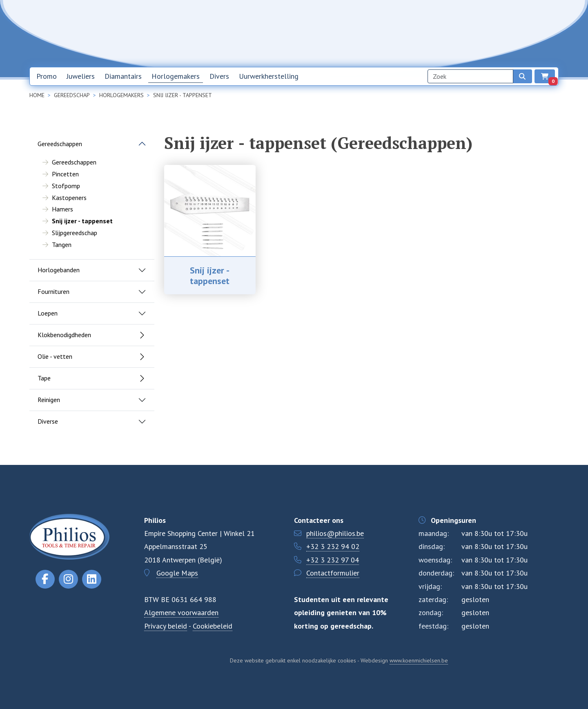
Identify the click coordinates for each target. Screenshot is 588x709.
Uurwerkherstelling (269, 76)
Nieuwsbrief (403, 33)
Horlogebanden (59, 270)
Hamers (62, 209)
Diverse (48, 421)
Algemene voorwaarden (181, 612)
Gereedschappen (60, 144)
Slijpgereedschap (75, 233)
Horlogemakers (176, 76)
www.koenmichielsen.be (419, 660)
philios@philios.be (335, 533)
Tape (44, 378)
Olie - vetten (55, 356)
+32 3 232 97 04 (333, 560)
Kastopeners (69, 198)
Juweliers (81, 76)
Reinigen (49, 400)
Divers (219, 76)
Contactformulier (333, 573)
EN (528, 33)
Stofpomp (66, 186)
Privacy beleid (166, 626)
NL (507, 33)
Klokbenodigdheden (64, 335)
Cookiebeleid (213, 626)
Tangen (62, 244)
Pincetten (65, 174)
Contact (479, 33)
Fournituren (53, 291)
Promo (47, 76)
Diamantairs (123, 76)
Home (366, 33)
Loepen (48, 313)
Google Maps (177, 573)
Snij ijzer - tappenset (210, 276)
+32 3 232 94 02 (333, 546)
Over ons (444, 33)
